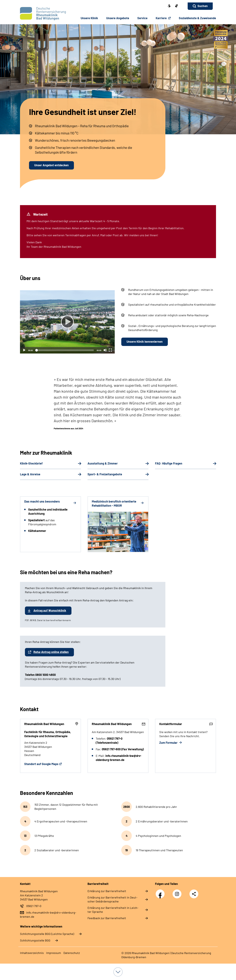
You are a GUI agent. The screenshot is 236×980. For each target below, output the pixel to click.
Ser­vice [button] (142, 18)
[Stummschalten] (105, 350)
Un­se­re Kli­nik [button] (89, 18)
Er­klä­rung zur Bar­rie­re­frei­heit (107, 891)
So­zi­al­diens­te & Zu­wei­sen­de (197, 18)
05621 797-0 (34, 906)
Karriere (162, 18)
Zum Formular (169, 743)
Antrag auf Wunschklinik (50, 610)
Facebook (161, 892)
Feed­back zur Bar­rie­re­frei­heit (107, 918)
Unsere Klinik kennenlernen (145, 342)
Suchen (203, 6)
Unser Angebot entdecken (51, 165)
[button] (200, 6)
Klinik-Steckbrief (31, 463)
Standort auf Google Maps (41, 764)
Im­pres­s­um (54, 953)
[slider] (65, 350)
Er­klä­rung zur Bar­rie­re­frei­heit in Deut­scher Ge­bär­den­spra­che (112, 899)
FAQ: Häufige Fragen (169, 463)
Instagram (178, 892)
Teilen (194, 894)
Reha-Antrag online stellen (51, 652)
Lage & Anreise (30, 474)
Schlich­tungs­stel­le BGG (35, 940)
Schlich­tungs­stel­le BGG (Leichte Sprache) (47, 934)
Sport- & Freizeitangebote (105, 474)
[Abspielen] (67, 322)
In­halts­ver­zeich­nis (32, 953)
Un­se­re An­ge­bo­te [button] (118, 18)
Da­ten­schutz (72, 953)
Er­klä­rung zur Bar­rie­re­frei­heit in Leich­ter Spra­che (113, 910)
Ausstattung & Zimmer (103, 463)
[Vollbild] (110, 350)
